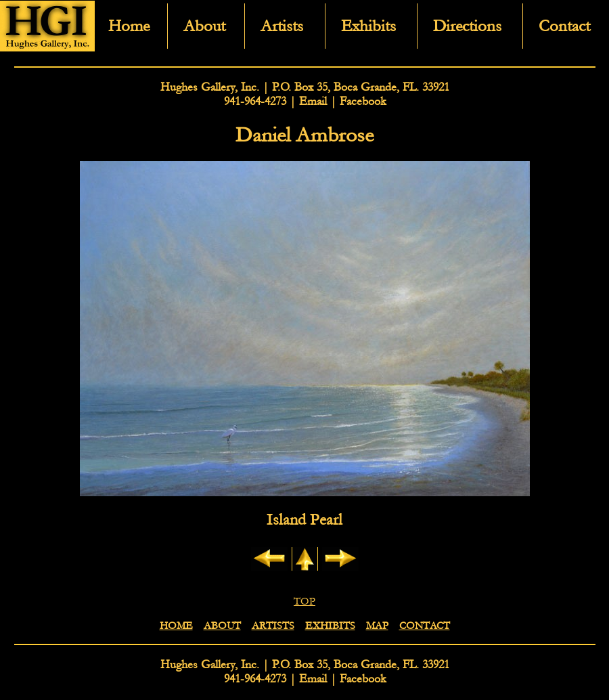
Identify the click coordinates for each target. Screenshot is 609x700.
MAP (377, 626)
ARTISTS (273, 626)
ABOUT (222, 626)
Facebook (363, 101)
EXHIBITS (330, 626)
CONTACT (425, 626)
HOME (176, 626)
